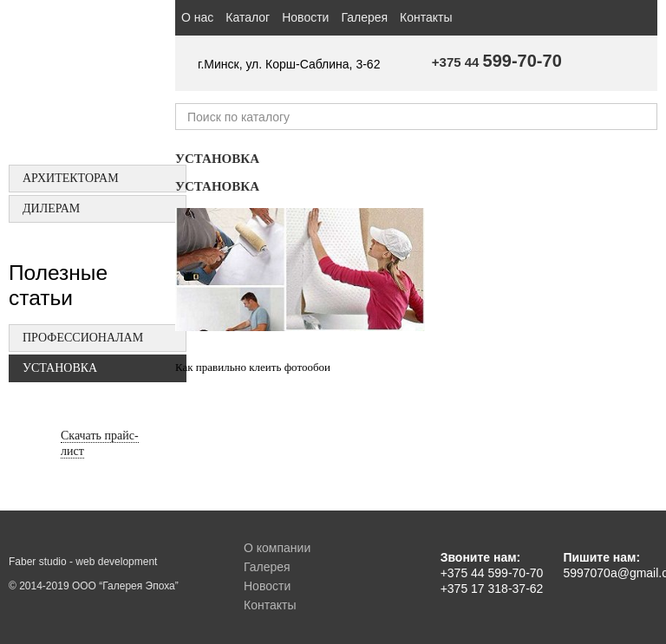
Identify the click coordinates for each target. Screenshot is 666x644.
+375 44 (497, 62)
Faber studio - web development (83, 562)
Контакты (426, 17)
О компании (277, 548)
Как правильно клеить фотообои (253, 367)
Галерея (364, 17)
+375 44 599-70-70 (492, 573)
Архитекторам (71, 178)
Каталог (248, 17)
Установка (60, 368)
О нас (197, 17)
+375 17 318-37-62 (492, 589)
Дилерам (51, 208)
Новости (305, 17)
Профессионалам (83, 338)
